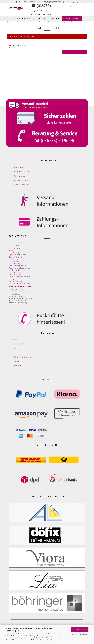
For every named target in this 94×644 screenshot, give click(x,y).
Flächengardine (14, 261)
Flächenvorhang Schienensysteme (21, 268)
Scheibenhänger (15, 253)
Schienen (43, 19)
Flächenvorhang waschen (18, 266)
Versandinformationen (21, 172)
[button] (70, 9)
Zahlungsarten (18, 167)
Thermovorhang (14, 274)
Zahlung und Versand (21, 344)
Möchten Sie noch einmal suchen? (17, 46)
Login (75, 2)
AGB (15, 348)
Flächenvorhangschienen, (18, 255)
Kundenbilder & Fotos (21, 180)
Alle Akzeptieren (80, 629)
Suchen (75, 52)
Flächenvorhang (14, 259)
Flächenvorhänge (25, 19)
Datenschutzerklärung (48, 640)
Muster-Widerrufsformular (22, 357)
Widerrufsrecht (19, 353)
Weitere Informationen (80, 634)
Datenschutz (18, 361)
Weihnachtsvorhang (16, 281)
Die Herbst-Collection (16, 272)
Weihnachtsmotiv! (24, 277)
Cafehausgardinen (15, 264)
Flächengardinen (15, 248)
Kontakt (16, 339)
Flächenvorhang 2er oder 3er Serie (21, 283)
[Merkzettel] (62, 9)
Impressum (17, 366)
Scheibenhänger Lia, (16, 257)
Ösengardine (14, 279)
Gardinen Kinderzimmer (17, 270)
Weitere (56, 19)
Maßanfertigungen (20, 176)
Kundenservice (72, 19)
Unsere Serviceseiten (21, 185)
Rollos (11, 250)
